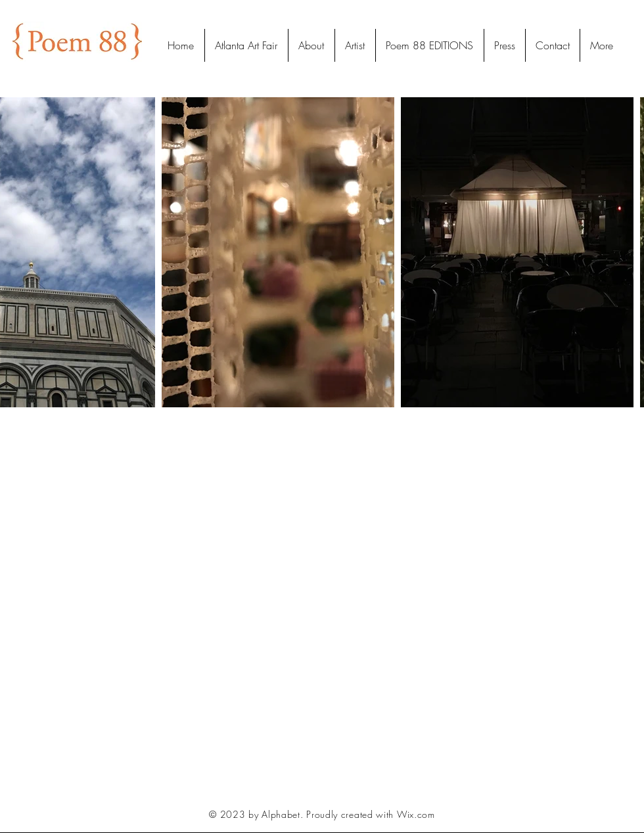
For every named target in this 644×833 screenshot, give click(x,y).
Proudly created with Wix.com (371, 814)
